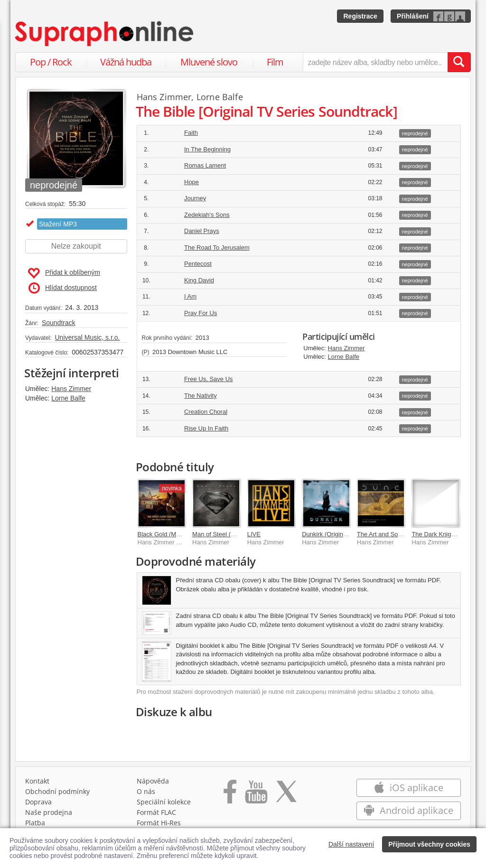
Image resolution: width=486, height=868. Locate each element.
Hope (192, 182)
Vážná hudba (126, 62)
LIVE (254, 534)
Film (275, 62)
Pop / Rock (51, 62)
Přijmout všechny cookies (429, 844)
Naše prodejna (49, 812)
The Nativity (201, 396)
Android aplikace (408, 810)
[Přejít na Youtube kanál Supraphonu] (256, 795)
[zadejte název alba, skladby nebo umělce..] (375, 62)
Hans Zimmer (71, 389)
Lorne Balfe (68, 398)
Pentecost (198, 264)
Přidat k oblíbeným (64, 273)
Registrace (360, 16)
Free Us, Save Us (209, 379)
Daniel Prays (202, 231)
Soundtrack (59, 323)
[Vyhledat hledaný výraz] (459, 62)
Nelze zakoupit (76, 246)
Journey (195, 198)
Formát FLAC (156, 812)
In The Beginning (207, 149)
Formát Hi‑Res (159, 823)
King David (199, 280)
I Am (190, 296)
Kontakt (37, 781)
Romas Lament (205, 165)
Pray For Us (201, 313)
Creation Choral (206, 412)
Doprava (38, 802)
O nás (146, 791)
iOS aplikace (408, 788)
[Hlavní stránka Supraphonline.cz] (105, 34)
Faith (191, 133)
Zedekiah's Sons (207, 215)
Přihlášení (413, 16)
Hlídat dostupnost (63, 288)
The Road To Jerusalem (217, 247)
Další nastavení (351, 844)
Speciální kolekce (164, 802)
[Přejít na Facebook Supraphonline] (230, 795)
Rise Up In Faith (206, 428)
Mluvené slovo (209, 62)
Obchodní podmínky (57, 791)
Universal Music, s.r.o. (87, 337)
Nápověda (153, 781)
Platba (35, 823)
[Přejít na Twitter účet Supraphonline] (286, 795)
